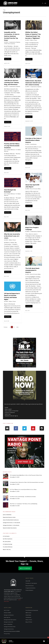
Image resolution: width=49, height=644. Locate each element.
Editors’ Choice (29, 620)
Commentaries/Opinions (15, 42)
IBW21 (7, 42)
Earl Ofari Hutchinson (8, 539)
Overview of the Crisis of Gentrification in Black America (33, 140)
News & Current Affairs (35, 189)
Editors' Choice (34, 40)
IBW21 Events (28, 613)
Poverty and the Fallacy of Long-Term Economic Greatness (12, 146)
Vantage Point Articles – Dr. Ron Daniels (12, 523)
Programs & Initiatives (30, 588)
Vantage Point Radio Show (10, 627)
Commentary (28, 617)
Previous (6, 327)
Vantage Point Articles (9, 629)
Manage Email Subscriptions (10, 620)
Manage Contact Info (8, 622)
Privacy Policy (7, 634)
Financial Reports (29, 590)
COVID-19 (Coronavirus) (10, 44)
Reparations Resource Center (9, 517)
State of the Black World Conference (11, 520)
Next (17, 327)
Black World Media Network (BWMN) (12, 631)
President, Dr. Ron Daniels (31, 583)
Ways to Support (25, 568)
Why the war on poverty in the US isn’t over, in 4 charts (12, 236)
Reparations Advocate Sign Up (11, 416)
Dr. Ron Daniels (6, 536)
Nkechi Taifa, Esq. (7, 549)
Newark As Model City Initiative (10, 528)
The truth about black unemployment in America (32, 270)
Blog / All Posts (29, 622)
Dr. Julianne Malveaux (10, 150)
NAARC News (8, 414)
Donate (6, 408)
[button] (45, 3)
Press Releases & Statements (32, 610)
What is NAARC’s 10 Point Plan (11, 411)
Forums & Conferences (10, 412)
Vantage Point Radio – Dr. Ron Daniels (11, 525)
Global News (28, 615)
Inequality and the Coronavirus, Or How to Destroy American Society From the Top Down (12, 36)
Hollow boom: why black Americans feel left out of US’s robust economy (34, 83)
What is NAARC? (8, 409)
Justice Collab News (7, 515)
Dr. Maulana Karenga (8, 544)
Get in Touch (7, 610)
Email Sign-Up (7, 617)
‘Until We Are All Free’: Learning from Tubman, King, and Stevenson (12, 82)
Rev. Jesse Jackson (7, 541)
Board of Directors (30, 586)
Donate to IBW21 (7, 613)
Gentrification (33, 144)
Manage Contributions (9, 615)
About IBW (28, 581)
